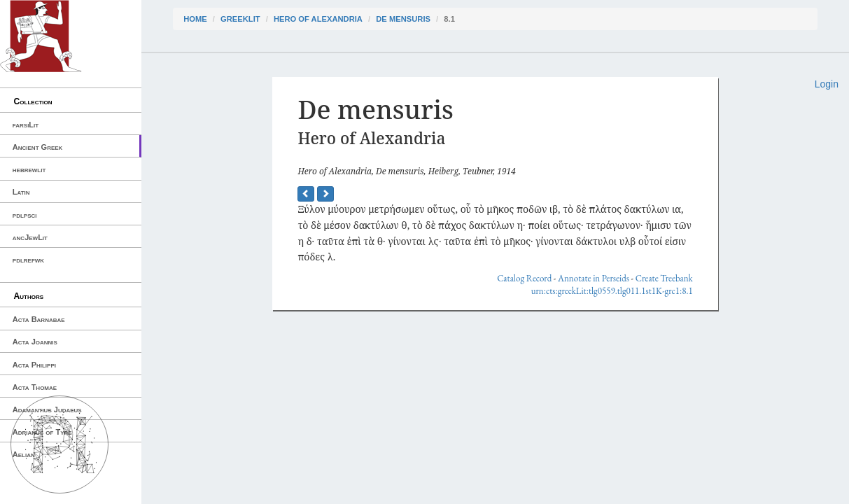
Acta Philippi (34, 365)
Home (195, 19)
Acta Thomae (35, 387)
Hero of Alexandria (318, 19)
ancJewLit (30, 237)
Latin (21, 192)
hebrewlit (29, 169)
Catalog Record (524, 278)
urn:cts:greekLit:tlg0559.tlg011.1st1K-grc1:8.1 (612, 291)
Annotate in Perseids (594, 278)
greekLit (240, 19)
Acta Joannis (35, 342)
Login (827, 84)
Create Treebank (664, 278)
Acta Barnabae (39, 319)
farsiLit (26, 125)
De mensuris (403, 19)
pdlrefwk (28, 260)
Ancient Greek (38, 147)
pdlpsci (25, 215)
